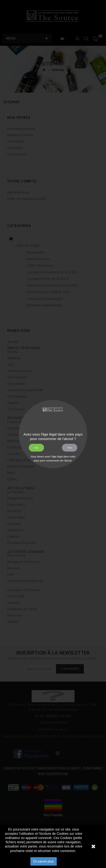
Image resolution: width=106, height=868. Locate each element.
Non (70, 448)
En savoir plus (44, 861)
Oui (36, 448)
